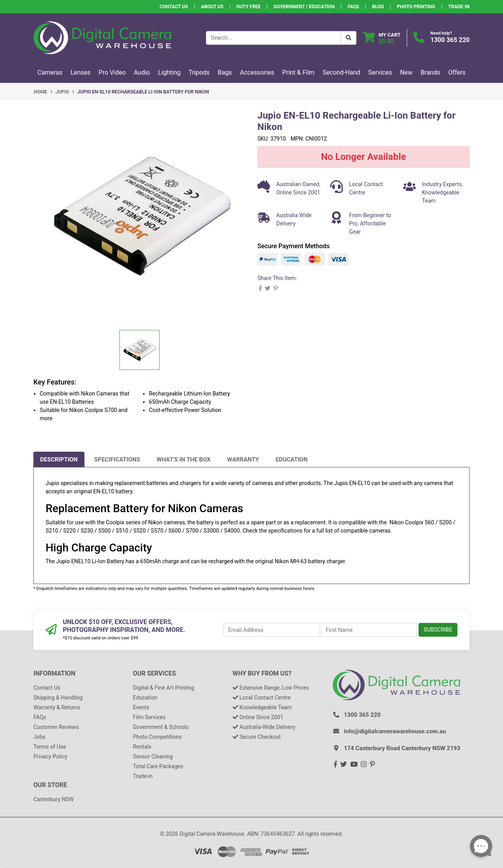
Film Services (149, 717)
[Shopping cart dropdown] (382, 38)
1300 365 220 (450, 40)
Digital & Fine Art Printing (163, 688)
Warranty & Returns (57, 707)
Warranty (243, 460)
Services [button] (380, 72)
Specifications (117, 460)
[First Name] (369, 630)
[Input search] (274, 38)
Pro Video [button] (112, 72)
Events (141, 707)
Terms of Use (50, 747)
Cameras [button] (50, 72)
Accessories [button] (257, 72)
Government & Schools (161, 727)
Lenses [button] (80, 72)
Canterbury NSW (53, 799)
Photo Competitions (157, 737)
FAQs (353, 7)
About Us (212, 7)
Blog (378, 7)
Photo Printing (416, 7)
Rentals (142, 747)
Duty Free (249, 7)
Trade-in (143, 776)
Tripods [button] (199, 72)
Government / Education (304, 7)
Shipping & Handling (58, 698)
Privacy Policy (50, 756)
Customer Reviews (56, 727)
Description (59, 460)
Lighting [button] (169, 72)
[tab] (59, 460)
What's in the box (184, 460)
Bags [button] (225, 72)
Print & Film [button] (298, 72)
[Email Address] (271, 630)
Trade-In (459, 7)
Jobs (39, 737)
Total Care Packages (158, 766)
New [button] (406, 72)
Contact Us (174, 7)
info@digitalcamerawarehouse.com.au (395, 731)
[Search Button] (349, 38)
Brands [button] (430, 72)
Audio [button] (142, 72)
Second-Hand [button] (341, 72)
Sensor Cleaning (153, 756)
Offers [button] (457, 72)
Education (292, 460)
